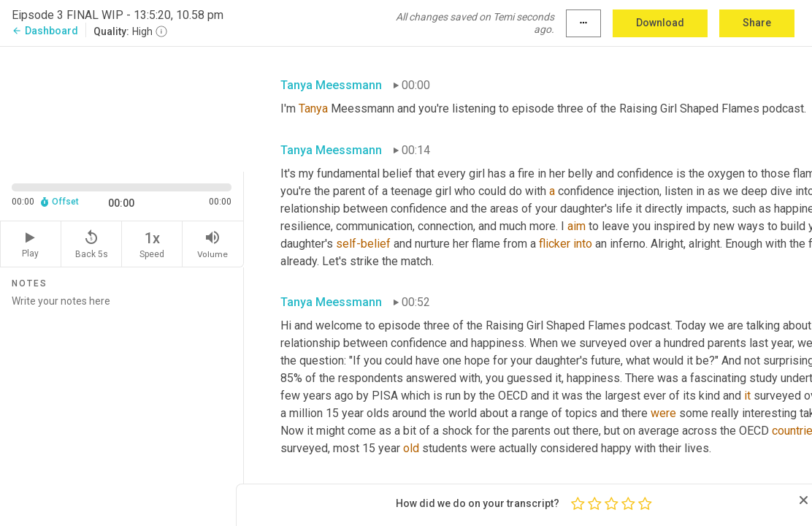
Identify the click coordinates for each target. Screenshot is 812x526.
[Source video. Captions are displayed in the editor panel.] (122, 108)
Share (757, 23)
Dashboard (45, 31)
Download (660, 23)
